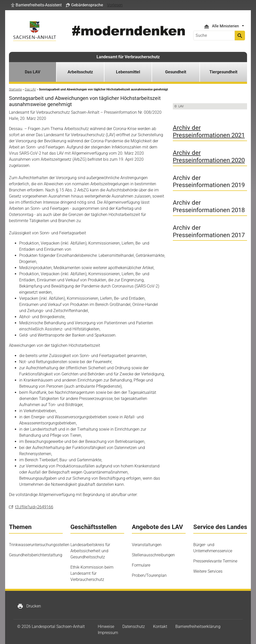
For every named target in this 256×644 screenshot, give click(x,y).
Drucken (29, 606)
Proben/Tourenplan (149, 575)
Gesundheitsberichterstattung (36, 555)
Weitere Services (208, 571)
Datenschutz (134, 626)
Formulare (141, 565)
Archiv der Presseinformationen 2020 (209, 157)
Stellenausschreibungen (153, 555)
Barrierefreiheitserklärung (198, 626)
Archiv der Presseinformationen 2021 (209, 131)
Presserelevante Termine (215, 561)
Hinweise (106, 626)
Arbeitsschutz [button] (80, 72)
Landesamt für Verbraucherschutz (128, 57)
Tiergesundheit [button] (223, 72)
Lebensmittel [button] (128, 72)
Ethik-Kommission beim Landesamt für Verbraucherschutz (92, 573)
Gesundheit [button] (176, 72)
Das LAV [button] (33, 72)
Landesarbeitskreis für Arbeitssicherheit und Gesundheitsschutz (90, 551)
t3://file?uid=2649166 (34, 507)
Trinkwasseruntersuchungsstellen (39, 545)
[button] (36, 5)
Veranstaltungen (147, 545)
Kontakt (160, 626)
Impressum (108, 633)
